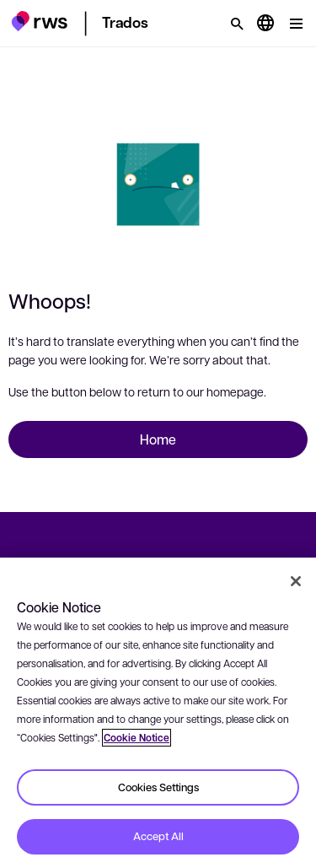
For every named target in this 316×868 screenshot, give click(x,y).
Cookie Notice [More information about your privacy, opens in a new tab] (137, 738)
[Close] (296, 581)
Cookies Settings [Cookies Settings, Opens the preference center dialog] (158, 787)
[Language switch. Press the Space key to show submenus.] (265, 24)
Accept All (158, 836)
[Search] (237, 24)
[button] (39, 21)
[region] (158, 713)
